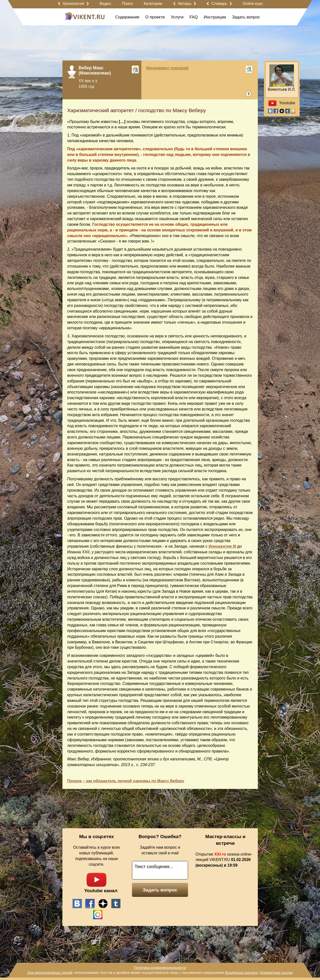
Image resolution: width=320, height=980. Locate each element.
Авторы (184, 4)
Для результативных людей (50, 973)
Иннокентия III (222, 546)
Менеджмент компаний (167, 68)
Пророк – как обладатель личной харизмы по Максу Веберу (126, 781)
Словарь (219, 4)
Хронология (73, 4)
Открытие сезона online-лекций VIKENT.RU (224, 860)
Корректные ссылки (277, 973)
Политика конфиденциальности (160, 968)
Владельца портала (241, 973)
